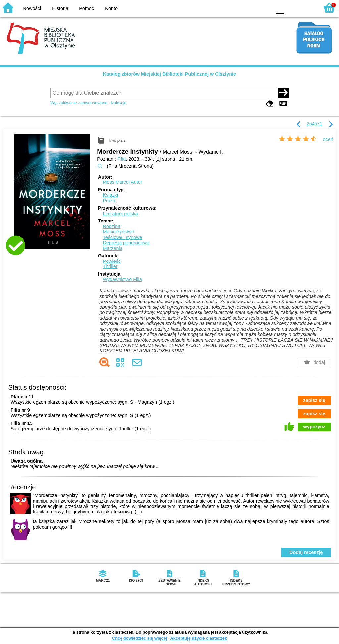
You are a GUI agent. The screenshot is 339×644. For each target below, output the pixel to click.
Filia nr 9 (20, 410)
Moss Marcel (122, 182)
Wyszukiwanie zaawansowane (79, 103)
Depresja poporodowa (126, 243)
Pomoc (87, 8)
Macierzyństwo (118, 232)
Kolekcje (119, 103)
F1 (291, 7)
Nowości (32, 8)
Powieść (112, 261)
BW (238, 7)
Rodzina (111, 226)
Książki (110, 195)
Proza (109, 201)
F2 (307, 7)
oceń (328, 139)
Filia (121, 159)
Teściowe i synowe (122, 237)
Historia (60, 8)
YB (251, 7)
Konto (111, 8)
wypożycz (314, 427)
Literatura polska (120, 214)
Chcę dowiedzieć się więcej (139, 638)
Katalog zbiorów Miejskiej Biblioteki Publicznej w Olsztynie (169, 74)
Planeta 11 (22, 397)
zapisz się (314, 400)
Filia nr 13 (22, 423)
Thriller (110, 266)
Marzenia (112, 248)
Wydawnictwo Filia (122, 279)
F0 (280, 7)
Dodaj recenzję (306, 552)
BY (265, 7)
